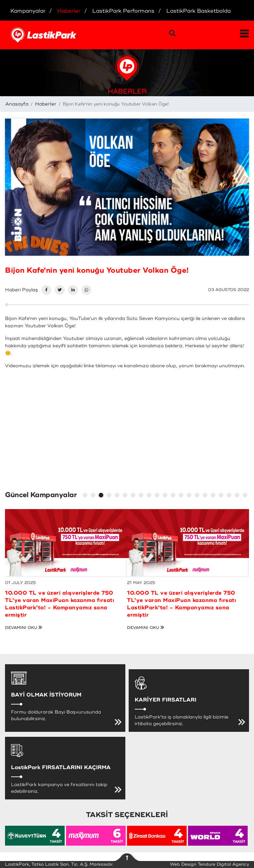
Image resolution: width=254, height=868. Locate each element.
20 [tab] (238, 496)
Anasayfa (17, 104)
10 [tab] (158, 496)
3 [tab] (102, 496)
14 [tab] (190, 496)
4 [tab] (110, 496)
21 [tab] (246, 496)
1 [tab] (86, 496)
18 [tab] (222, 496)
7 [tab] (134, 496)
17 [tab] (214, 496)
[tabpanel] (66, 563)
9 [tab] (150, 496)
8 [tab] (142, 496)
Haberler (46, 104)
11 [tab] (166, 496)
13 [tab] (182, 496)
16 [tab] (206, 496)
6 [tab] (126, 496)
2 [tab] (94, 496)
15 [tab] (198, 496)
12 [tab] (174, 496)
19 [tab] (230, 496)
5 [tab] (118, 496)
